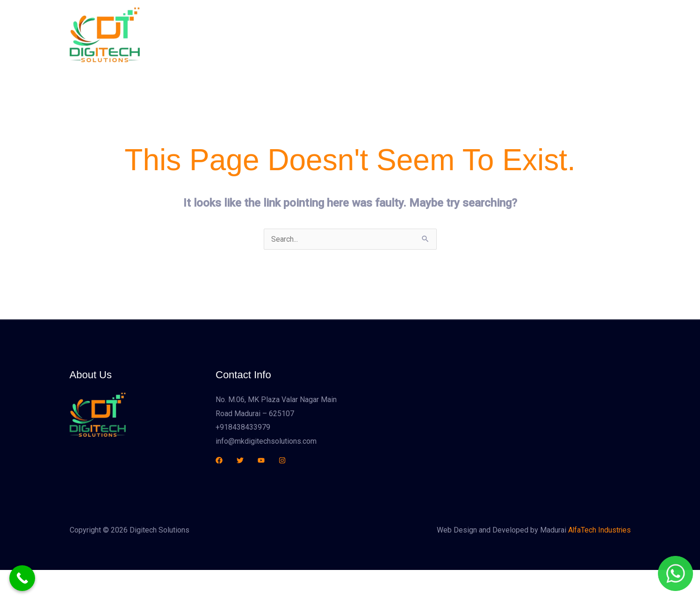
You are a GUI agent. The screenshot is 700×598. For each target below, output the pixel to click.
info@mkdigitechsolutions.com (266, 441)
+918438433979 (243, 427)
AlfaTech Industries (599, 530)
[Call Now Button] (22, 578)
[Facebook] (219, 460)
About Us (370, 35)
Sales (454, 35)
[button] (581, 35)
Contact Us (496, 35)
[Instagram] (282, 460)
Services (415, 35)
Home (331, 35)
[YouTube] (261, 460)
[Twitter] (240, 460)
